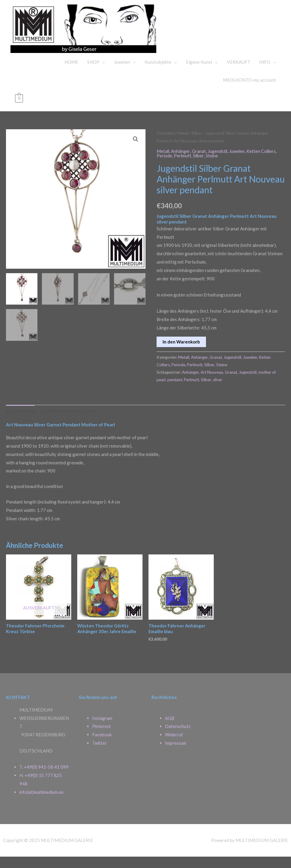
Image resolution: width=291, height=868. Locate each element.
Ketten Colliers (263, 162)
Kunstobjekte (158, 73)
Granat (200, 162)
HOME (71, 73)
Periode (165, 167)
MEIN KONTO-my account (250, 91)
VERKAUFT (239, 73)
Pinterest (102, 738)
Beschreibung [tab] (21, 422)
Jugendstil (219, 162)
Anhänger (181, 162)
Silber (198, 144)
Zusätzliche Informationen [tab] (69, 422)
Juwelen (122, 73)
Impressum (176, 754)
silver (218, 391)
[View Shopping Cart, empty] (19, 109)
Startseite (166, 144)
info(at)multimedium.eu (42, 803)
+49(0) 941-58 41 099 (46, 779)
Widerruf (174, 746)
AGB (170, 729)
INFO (265, 73)
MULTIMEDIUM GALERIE (233, 31)
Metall (184, 144)
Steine (213, 167)
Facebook (102, 746)
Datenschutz (178, 738)
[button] (136, 151)
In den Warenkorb (181, 352)
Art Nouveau (212, 383)
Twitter (100, 754)
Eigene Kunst (199, 73)
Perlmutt (183, 167)
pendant (175, 391)
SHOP (93, 73)
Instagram (102, 729)
